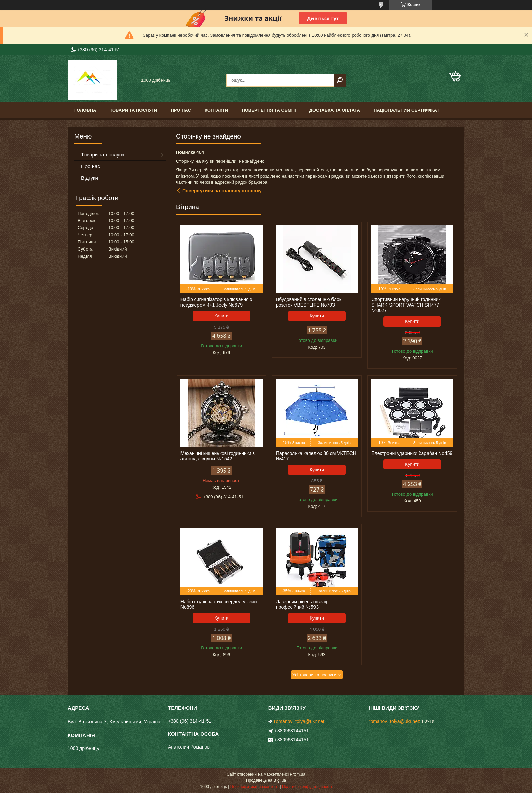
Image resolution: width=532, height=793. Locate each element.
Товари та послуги (133, 110)
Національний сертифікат (406, 110)
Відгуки (90, 178)
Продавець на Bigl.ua (266, 780)
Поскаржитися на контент (254, 787)
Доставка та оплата (335, 110)
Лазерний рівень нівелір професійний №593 (302, 604)
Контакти (216, 110)
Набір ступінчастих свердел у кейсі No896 (219, 604)
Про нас (181, 110)
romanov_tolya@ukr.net (299, 721)
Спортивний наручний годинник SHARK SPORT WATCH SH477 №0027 (406, 305)
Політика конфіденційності (307, 787)
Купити (222, 316)
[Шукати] (340, 80)
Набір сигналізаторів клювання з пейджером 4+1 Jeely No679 (216, 302)
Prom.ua (298, 774)
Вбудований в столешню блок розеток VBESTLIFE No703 (309, 302)
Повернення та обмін (269, 110)
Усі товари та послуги (314, 675)
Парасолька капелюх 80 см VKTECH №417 (316, 456)
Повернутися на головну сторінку (222, 191)
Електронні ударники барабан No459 (412, 453)
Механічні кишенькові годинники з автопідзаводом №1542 (218, 456)
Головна (85, 110)
